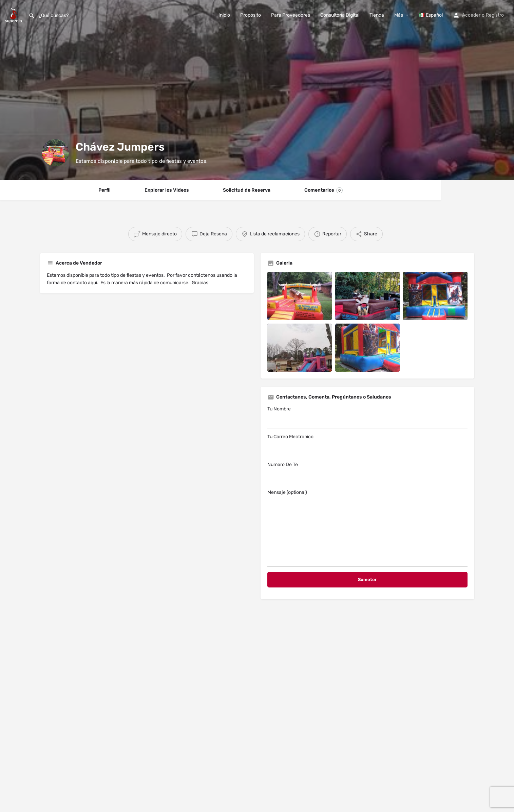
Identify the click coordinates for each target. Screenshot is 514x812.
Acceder (471, 15)
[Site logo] (14, 15)
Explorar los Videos (167, 190)
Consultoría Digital (340, 15)
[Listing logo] (55, 153)
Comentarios (323, 190)
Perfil (104, 190)
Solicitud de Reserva (247, 190)
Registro (495, 15)
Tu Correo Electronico (367, 445)
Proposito (251, 15)
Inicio (224, 15)
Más (399, 15)
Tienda (377, 15)
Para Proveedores (291, 15)
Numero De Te (367, 473)
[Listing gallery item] (300, 296)
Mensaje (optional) (367, 528)
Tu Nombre (367, 417)
